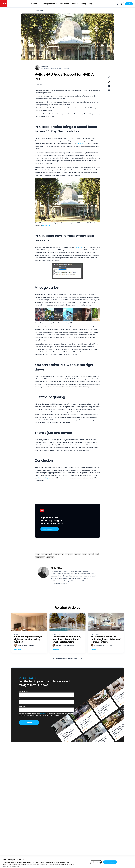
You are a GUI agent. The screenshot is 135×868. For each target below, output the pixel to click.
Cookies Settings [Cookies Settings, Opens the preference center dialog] (96, 862)
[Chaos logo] (4, 4)
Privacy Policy (43, 714)
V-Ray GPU (80, 144)
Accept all (110, 862)
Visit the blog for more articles (67, 658)
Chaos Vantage (43, 478)
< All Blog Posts (39, 11)
